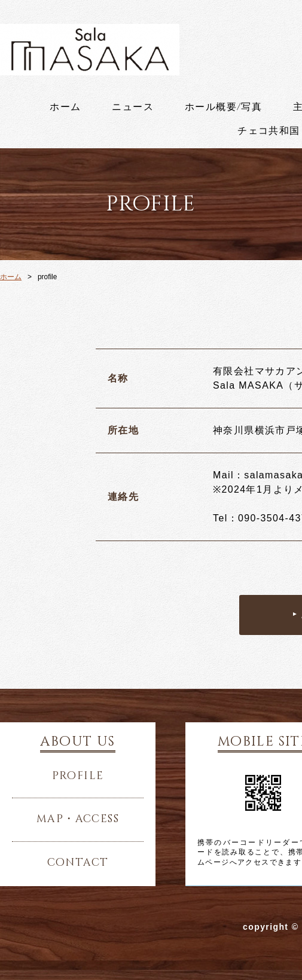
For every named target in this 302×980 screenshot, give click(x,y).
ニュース (133, 107)
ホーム (65, 107)
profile (78, 776)
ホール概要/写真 (223, 107)
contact (78, 863)
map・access (78, 819)
